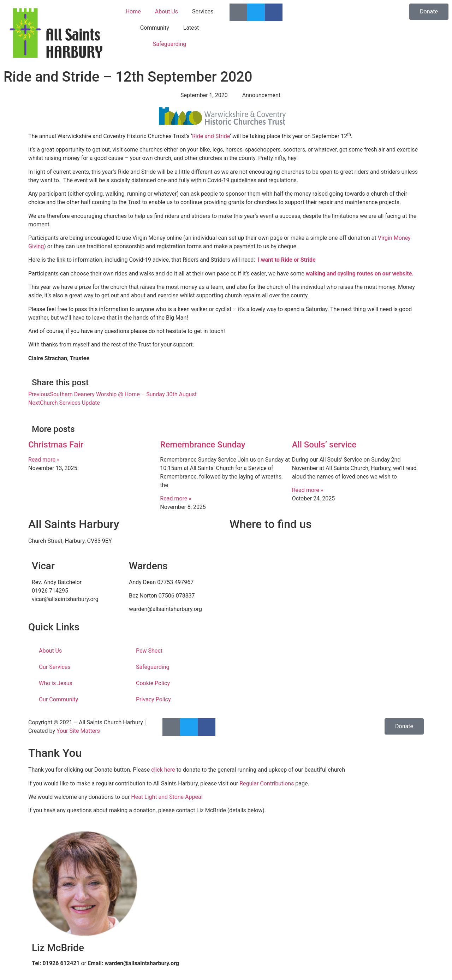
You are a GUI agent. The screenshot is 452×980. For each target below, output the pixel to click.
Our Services (55, 667)
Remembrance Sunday (203, 445)
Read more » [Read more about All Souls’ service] (308, 490)
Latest (191, 28)
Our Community (58, 699)
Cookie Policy (153, 683)
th (349, 135)
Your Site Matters (78, 731)
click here (163, 770)
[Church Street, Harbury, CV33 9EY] (327, 590)
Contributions (277, 783)
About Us (166, 11)
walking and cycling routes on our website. (360, 274)
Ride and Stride (211, 136)
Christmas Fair (56, 445)
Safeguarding (170, 44)
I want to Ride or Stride (287, 260)
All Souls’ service (324, 445)
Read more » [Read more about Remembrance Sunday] (176, 498)
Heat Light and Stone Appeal (167, 797)
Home (133, 11)
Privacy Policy (153, 699)
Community (155, 28)
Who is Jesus (56, 683)
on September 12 (326, 136)
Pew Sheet (149, 651)
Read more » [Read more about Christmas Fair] (44, 460)
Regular (250, 783)
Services (203, 11)
